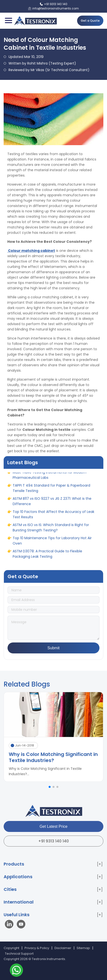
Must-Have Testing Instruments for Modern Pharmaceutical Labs (49, 476)
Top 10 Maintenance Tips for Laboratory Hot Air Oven (52, 542)
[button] (50, 787)
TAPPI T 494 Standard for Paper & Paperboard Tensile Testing (51, 490)
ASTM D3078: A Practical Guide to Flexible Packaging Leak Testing (47, 555)
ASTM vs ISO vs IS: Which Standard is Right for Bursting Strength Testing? (51, 529)
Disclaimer (63, 948)
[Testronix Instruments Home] (35, 21)
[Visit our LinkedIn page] (10, 925)
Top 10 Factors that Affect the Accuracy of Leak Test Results (53, 516)
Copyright (11, 948)
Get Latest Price (54, 826)
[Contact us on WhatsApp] (16, 971)
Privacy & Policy (37, 948)
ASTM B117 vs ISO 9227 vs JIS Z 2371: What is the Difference (52, 503)
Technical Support (19, 954)
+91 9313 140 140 (53, 841)
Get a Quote (90, 21)
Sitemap (83, 948)
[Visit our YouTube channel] (21, 925)
